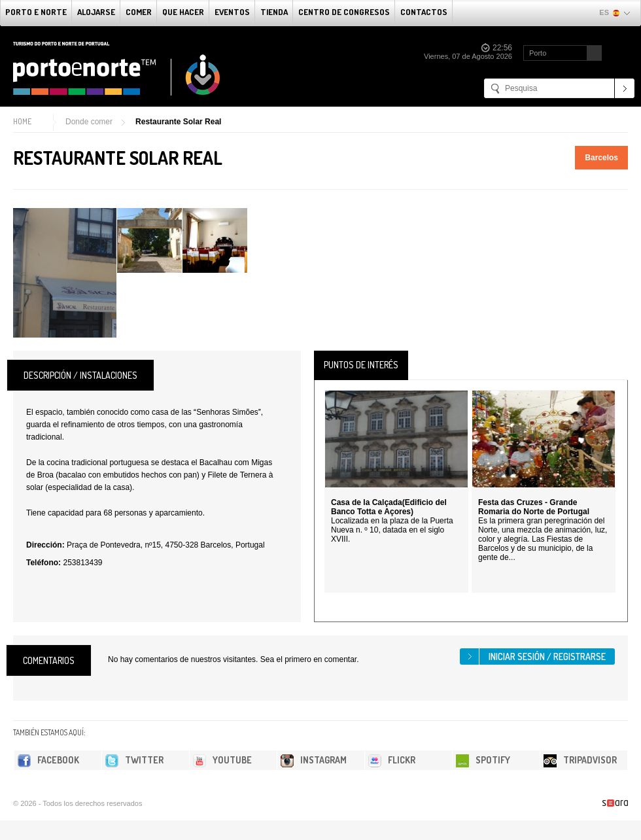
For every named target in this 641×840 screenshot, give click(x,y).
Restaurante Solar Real (178, 122)
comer (139, 12)
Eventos (232, 12)
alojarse (96, 12)
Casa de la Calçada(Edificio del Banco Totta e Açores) (389, 507)
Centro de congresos (344, 12)
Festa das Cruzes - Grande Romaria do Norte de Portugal (534, 507)
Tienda (274, 12)
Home (22, 121)
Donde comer (89, 122)
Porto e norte (36, 12)
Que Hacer (183, 12)
